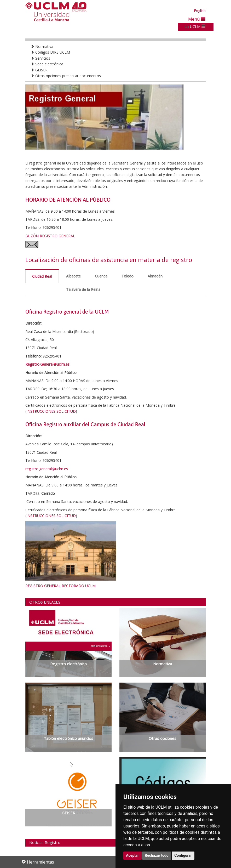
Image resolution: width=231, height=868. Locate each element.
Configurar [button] (183, 855)
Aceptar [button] (132, 855)
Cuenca (101, 276)
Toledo (128, 276)
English (200, 11)
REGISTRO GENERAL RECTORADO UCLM (60, 586)
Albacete (73, 276)
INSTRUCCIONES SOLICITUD (51, 411)
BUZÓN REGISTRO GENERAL (50, 236)
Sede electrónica (47, 64)
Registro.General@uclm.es (47, 364)
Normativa (42, 46)
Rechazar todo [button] (157, 855)
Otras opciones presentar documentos (66, 76)
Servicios (40, 58)
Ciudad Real (42, 276)
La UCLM (195, 26)
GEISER (39, 70)
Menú (197, 19)
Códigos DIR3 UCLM (50, 52)
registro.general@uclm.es (47, 469)
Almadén (155, 276)
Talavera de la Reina (83, 289)
